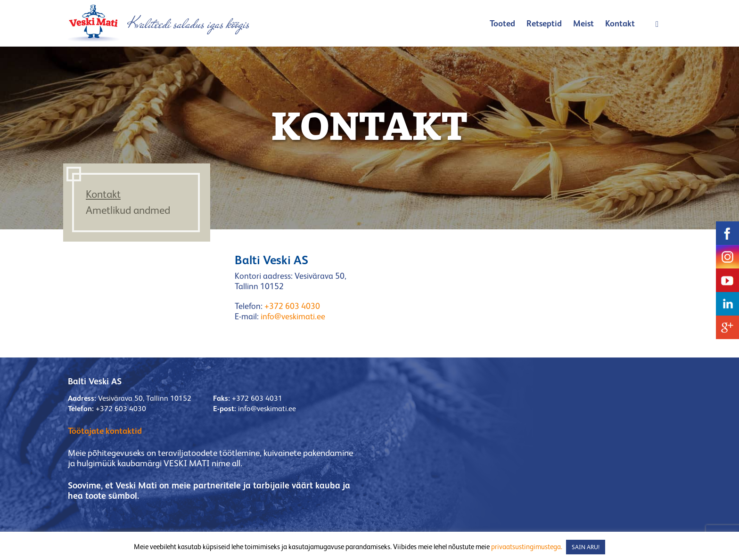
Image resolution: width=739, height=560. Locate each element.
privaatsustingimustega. (527, 547)
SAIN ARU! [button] (586, 547)
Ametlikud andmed (128, 210)
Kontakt (620, 23)
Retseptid (544, 23)
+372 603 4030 (292, 306)
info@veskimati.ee (293, 316)
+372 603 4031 (257, 398)
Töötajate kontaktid (105, 431)
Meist (583, 23)
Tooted (502, 23)
